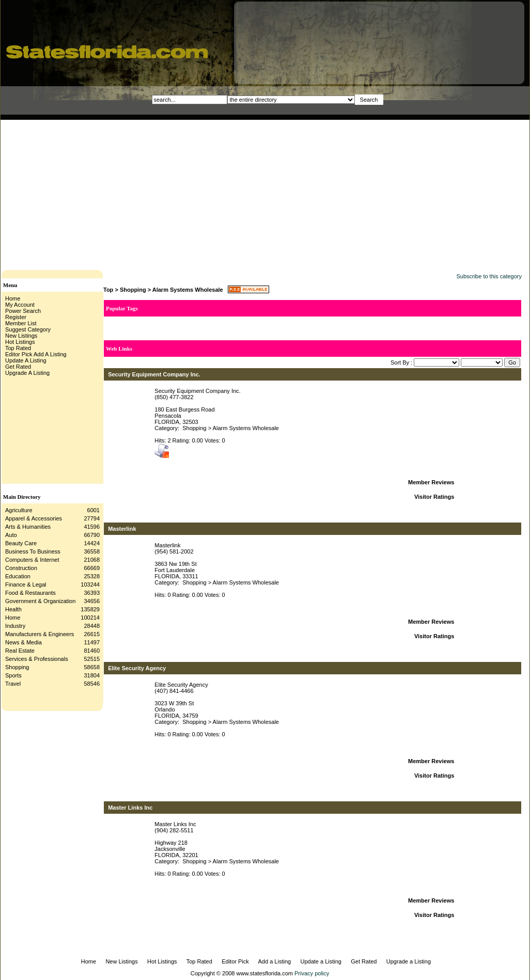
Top (108, 290)
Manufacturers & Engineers (40, 634)
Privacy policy (312, 973)
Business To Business (33, 551)
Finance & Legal (26, 584)
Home (13, 618)
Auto (11, 535)
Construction (21, 568)
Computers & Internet (32, 560)
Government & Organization (40, 601)
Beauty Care (21, 543)
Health (13, 609)
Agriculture (19, 510)
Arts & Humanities (28, 527)
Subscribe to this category (489, 276)
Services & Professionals (37, 659)
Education (18, 576)
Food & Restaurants (30, 593)
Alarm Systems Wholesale (188, 290)
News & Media (24, 642)
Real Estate (20, 651)
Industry (15, 626)
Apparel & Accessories (34, 518)
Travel (13, 684)
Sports (13, 675)
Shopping (17, 667)
